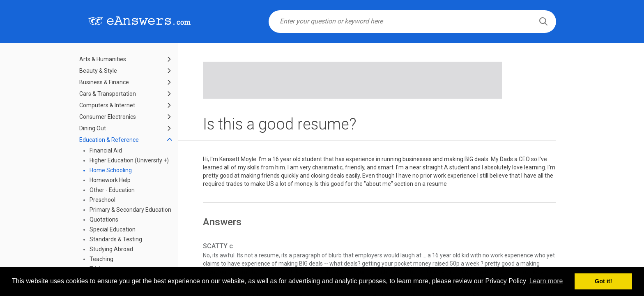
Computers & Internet (107, 105)
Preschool (102, 200)
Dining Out (93, 128)
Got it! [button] (603, 281)
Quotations (104, 220)
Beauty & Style (98, 71)
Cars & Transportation (108, 94)
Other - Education (112, 190)
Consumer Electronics (108, 117)
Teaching (101, 259)
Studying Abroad (111, 249)
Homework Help (110, 180)
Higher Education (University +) (129, 160)
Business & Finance (104, 82)
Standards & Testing (116, 239)
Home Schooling (111, 170)
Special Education (113, 229)
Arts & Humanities (103, 59)
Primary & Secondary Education (130, 210)
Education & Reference (109, 140)
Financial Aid (106, 150)
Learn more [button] (546, 281)
